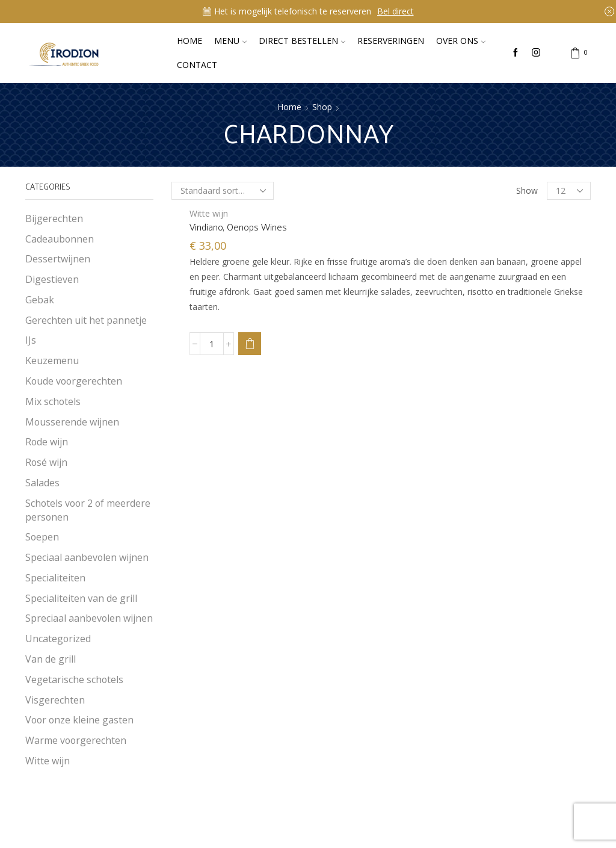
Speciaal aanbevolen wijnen (87, 557)
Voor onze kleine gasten (79, 720)
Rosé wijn (46, 462)
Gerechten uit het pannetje (86, 320)
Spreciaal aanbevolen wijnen (89, 618)
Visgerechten (55, 700)
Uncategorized (58, 639)
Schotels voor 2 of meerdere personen (88, 510)
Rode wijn (47, 442)
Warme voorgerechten (76, 740)
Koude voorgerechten (74, 381)
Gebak (40, 300)
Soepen (42, 537)
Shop (322, 107)
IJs (31, 340)
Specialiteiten (55, 578)
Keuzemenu (52, 361)
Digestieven (52, 279)
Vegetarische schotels (74, 679)
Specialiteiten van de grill (81, 598)
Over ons (461, 41)
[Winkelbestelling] (223, 191)
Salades (42, 483)
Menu (230, 41)
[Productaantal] (212, 344)
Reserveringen (391, 41)
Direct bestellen (302, 41)
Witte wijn (209, 213)
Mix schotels (53, 401)
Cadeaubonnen (60, 239)
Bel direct (396, 11)
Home (189, 41)
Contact (197, 65)
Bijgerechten (54, 218)
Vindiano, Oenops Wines (238, 227)
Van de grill (51, 659)
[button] (250, 344)
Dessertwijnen (58, 259)
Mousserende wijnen (72, 422)
